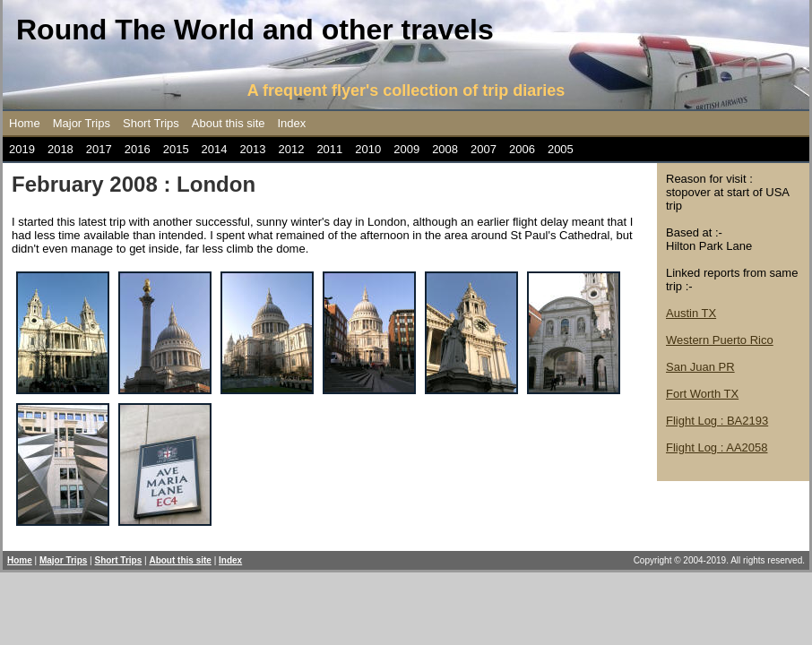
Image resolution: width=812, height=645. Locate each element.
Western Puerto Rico (720, 340)
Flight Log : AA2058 (717, 447)
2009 (406, 149)
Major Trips (82, 123)
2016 (138, 149)
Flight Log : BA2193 (717, 421)
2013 (253, 149)
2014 (215, 149)
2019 (22, 149)
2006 (522, 149)
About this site (229, 123)
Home (25, 123)
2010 (368, 149)
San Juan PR (700, 367)
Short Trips (151, 123)
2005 (561, 149)
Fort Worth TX (702, 394)
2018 (60, 149)
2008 (445, 149)
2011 (329, 149)
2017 (99, 149)
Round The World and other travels (255, 30)
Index (292, 123)
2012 (291, 149)
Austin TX (691, 313)
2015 (176, 149)
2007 (484, 149)
